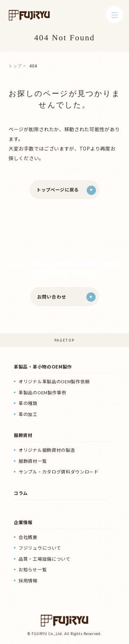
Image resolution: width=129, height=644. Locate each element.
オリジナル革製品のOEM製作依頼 (54, 381)
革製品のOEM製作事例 (42, 392)
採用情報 (28, 580)
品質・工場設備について (45, 559)
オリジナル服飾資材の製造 (47, 450)
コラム (21, 493)
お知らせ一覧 (33, 569)
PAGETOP (64, 340)
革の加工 (28, 414)
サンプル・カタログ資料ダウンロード (59, 472)
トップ (15, 66)
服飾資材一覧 (33, 461)
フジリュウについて (40, 548)
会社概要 (28, 537)
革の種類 (28, 403)
